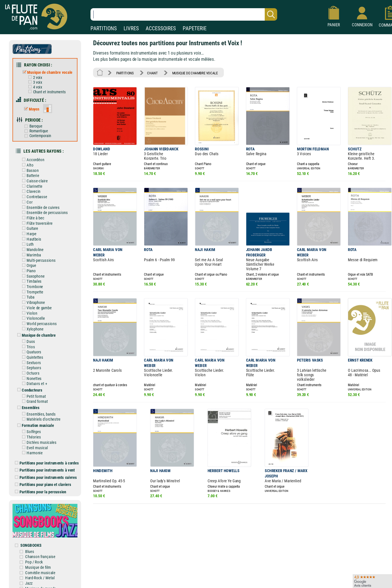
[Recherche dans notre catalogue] (184, 14)
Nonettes (31, 375)
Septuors (31, 364)
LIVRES (131, 28)
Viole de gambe (36, 305)
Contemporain (38, 135)
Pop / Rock (35, 556)
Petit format (34, 392)
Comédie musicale (41, 567)
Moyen (31, 108)
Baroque (33, 125)
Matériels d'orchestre (41, 415)
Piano (29, 268)
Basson (30, 169)
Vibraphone (33, 300)
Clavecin (31, 190)
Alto (27, 164)
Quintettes (32, 354)
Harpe (29, 232)
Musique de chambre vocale (47, 72)
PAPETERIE (195, 28)
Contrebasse (34, 195)
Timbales (31, 279)
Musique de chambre (36, 332)
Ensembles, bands (38, 410)
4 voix (35, 87)
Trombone (32, 284)
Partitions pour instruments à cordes (48, 458)
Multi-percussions (38, 258)
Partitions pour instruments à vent (45, 465)
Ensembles (28, 404)
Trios (28, 343)
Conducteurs (29, 386)
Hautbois (31, 237)
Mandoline (32, 247)
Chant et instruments (47, 91)
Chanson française (41, 551)
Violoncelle (33, 315)
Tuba (28, 294)
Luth (28, 242)
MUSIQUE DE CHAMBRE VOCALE (194, 73)
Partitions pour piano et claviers (44, 480)
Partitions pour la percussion (41, 487)
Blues (31, 546)
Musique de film (39, 561)
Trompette (32, 289)
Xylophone (32, 326)
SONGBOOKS (32, 540)
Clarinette (32, 184)
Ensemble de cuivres (40, 205)
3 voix (35, 82)
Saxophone (33, 274)
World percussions (39, 320)
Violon (29, 310)
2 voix (35, 77)
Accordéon (33, 158)
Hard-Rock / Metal (41, 572)
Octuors (30, 369)
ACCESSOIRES (161, 28)
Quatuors (31, 348)
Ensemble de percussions (44, 211)
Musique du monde (42, 582)
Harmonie (32, 448)
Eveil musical (35, 443)
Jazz (30, 577)
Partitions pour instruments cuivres (47, 473)
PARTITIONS (104, 28)
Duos (28, 338)
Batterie (30, 174)
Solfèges (31, 427)
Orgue (29, 263)
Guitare (30, 226)
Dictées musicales (39, 438)
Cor (27, 200)
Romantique (36, 130)
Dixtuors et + (34, 380)
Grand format (35, 397)
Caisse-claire (34, 179)
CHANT (152, 73)
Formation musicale (35, 421)
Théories (31, 433)
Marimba (31, 253)
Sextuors (31, 359)
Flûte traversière (37, 221)
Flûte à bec (33, 216)
